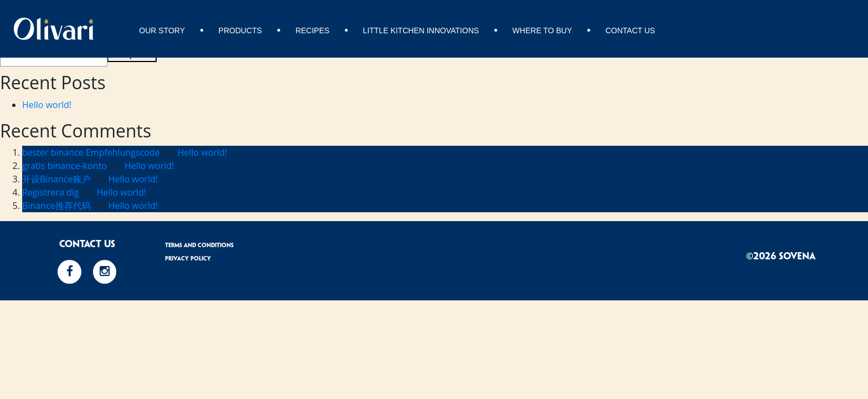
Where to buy (542, 30)
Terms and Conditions (199, 245)
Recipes (312, 30)
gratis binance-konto (64, 166)
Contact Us (631, 30)
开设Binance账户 (56, 179)
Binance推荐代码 (56, 206)
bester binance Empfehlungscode (91, 152)
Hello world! (47, 105)
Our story (162, 30)
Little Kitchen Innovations (421, 30)
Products (241, 30)
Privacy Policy (188, 259)
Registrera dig (51, 192)
